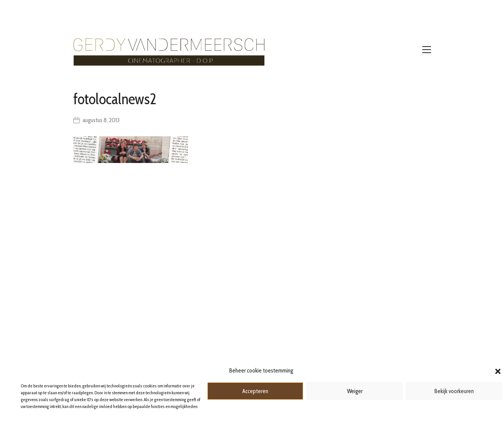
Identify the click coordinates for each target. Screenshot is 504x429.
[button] (498, 371)
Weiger (355, 391)
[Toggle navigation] (427, 50)
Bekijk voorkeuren (454, 391)
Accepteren (255, 391)
